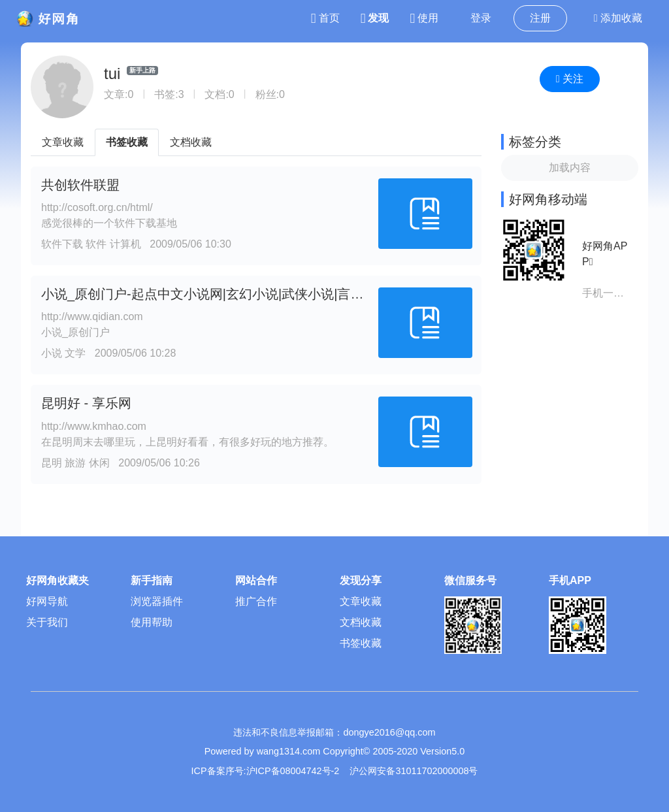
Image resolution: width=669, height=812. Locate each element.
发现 (375, 18)
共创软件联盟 (80, 185)
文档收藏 (191, 142)
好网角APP (605, 254)
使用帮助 (152, 622)
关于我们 (47, 622)
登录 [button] (481, 18)
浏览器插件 (157, 601)
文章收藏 (63, 142)
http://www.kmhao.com (94, 426)
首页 (325, 18)
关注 (570, 79)
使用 (424, 18)
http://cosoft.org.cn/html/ (97, 207)
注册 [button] (540, 18)
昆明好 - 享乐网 (86, 403)
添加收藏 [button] (618, 18)
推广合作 (256, 601)
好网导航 (47, 601)
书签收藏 (127, 142)
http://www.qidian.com (92, 317)
